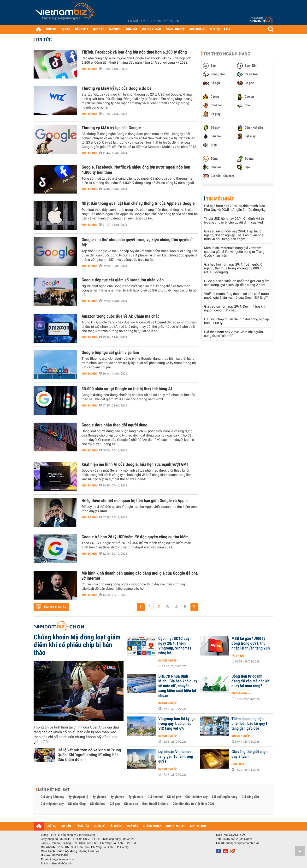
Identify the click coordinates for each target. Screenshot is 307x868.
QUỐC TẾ (98, 29)
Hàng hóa (238, 764)
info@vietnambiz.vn (63, 859)
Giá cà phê (174, 797)
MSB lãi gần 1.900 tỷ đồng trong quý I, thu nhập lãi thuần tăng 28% (251, 643)
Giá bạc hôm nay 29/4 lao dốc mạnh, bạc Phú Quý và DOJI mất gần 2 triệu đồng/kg (235, 208)
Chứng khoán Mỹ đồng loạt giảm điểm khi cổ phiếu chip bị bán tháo (77, 645)
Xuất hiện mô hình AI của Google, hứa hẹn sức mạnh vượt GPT (135, 464)
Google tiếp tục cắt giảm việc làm (110, 353)
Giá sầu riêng (77, 804)
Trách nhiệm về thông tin (57, 863)
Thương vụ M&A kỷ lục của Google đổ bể (117, 88)
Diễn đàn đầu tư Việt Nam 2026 (193, 804)
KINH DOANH (197, 29)
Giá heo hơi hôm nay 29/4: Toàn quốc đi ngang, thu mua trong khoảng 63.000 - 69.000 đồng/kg (234, 268)
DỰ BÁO (65, 29)
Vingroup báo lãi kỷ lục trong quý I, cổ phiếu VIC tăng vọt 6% (177, 724)
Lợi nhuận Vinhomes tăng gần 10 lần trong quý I (176, 757)
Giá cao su (131, 804)
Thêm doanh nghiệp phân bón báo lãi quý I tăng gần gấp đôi (249, 724)
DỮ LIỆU (215, 29)
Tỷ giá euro (136, 797)
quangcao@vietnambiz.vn (242, 843)
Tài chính (238, 656)
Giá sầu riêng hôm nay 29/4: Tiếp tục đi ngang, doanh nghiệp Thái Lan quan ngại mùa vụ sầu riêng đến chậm (234, 235)
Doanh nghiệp (167, 661)
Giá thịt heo (98, 804)
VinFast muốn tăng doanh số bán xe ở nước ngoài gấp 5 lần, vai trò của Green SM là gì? (236, 296)
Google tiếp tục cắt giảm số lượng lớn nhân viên (123, 280)
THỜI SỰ (51, 29)
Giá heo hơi (155, 797)
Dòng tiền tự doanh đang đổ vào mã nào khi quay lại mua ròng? (251, 681)
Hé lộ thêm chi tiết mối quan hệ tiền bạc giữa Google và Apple (135, 501)
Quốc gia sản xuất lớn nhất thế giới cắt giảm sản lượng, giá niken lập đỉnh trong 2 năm (237, 283)
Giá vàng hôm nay (52, 797)
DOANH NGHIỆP (175, 29)
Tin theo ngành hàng (227, 54)
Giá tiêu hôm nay (197, 797)
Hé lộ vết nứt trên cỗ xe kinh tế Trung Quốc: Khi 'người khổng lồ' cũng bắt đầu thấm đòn (89, 755)
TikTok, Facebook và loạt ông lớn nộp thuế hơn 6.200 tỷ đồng (134, 52)
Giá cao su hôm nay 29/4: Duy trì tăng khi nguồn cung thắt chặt (235, 309)
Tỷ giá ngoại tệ (78, 797)
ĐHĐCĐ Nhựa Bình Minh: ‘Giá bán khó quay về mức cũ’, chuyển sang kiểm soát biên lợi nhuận (178, 686)
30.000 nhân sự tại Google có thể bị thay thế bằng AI (127, 389)
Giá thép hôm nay (52, 804)
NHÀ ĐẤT (132, 29)
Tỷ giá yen (117, 797)
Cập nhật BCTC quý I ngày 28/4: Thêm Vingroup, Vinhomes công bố (175, 646)
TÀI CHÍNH (115, 29)
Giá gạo (115, 804)
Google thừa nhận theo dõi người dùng (115, 425)
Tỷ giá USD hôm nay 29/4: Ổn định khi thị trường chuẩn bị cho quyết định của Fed (234, 221)
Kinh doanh (89, 69)
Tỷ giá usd (99, 797)
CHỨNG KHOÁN (152, 29)
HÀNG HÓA (82, 29)
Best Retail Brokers (155, 804)
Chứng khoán (240, 693)
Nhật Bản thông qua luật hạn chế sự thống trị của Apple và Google (138, 203)
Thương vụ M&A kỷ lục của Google (111, 128)
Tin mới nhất (220, 199)
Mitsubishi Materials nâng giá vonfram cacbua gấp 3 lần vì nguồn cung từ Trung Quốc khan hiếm (234, 252)
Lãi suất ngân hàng (225, 797)
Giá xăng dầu (250, 797)
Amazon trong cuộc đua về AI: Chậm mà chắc (121, 316)
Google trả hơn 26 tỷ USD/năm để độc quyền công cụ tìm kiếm (135, 537)
